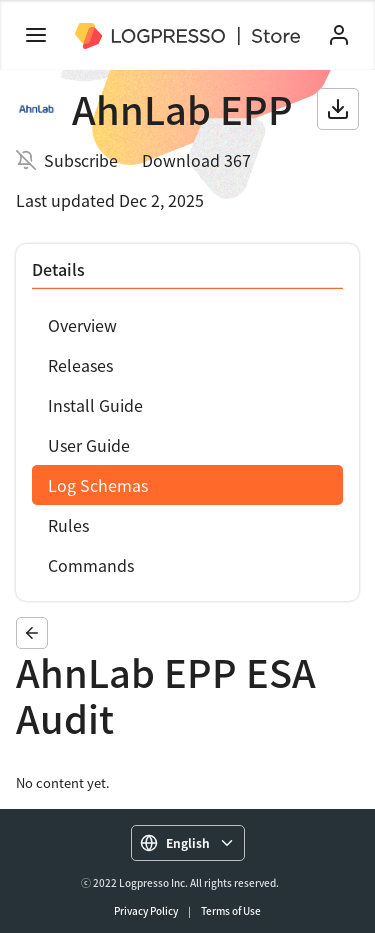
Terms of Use (231, 910)
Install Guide (95, 405)
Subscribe (81, 160)
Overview (82, 325)
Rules (68, 525)
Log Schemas (98, 485)
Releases (80, 365)
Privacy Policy (146, 910)
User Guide (89, 445)
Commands (91, 565)
